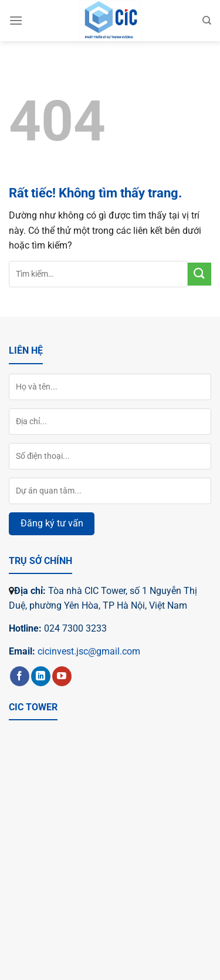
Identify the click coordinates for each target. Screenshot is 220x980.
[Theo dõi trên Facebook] (20, 676)
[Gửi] (199, 274)
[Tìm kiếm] (207, 21)
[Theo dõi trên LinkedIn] (41, 676)
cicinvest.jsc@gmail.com (89, 651)
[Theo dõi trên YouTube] (62, 676)
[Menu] (16, 20)
